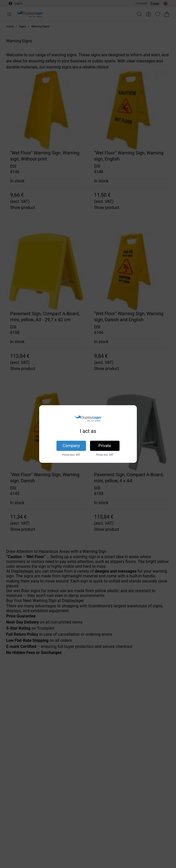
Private (105, 446)
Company (71, 446)
